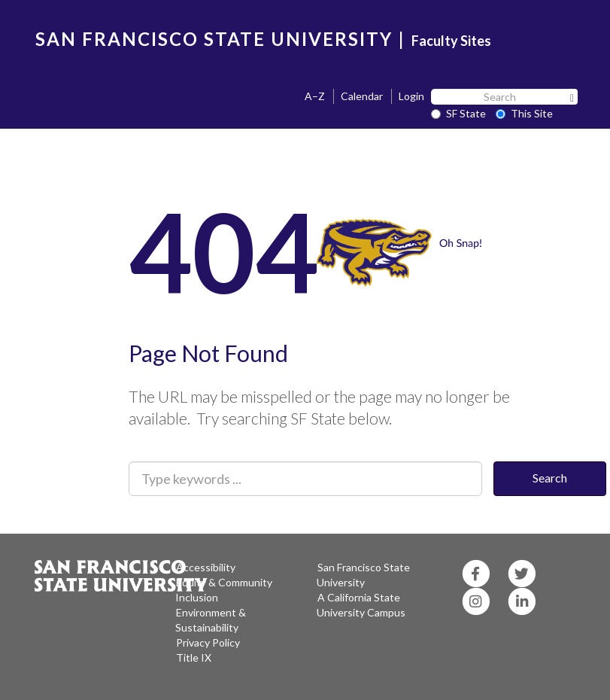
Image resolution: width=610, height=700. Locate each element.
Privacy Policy (208, 642)
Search (550, 478)
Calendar (362, 96)
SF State (458, 113)
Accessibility (206, 567)
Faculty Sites (451, 41)
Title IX (194, 657)
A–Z (315, 96)
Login (411, 96)
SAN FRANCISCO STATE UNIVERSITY (214, 39)
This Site (524, 113)
